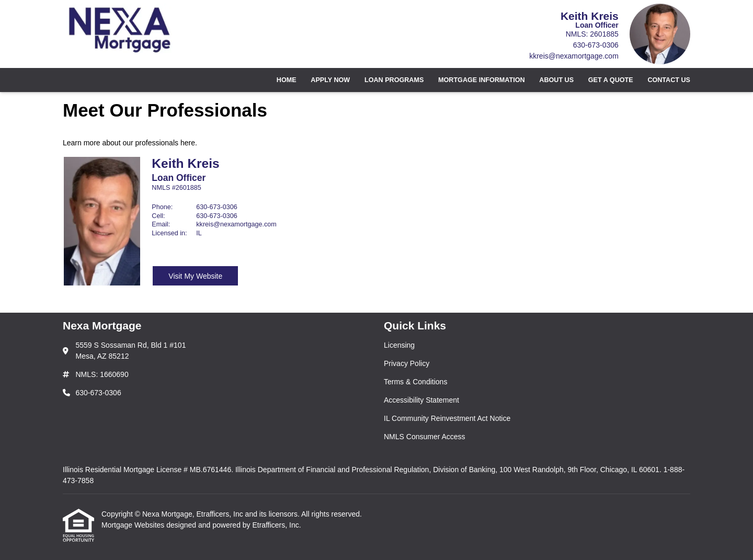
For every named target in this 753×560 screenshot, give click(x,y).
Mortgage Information (482, 80)
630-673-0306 (596, 45)
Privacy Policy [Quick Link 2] (407, 363)
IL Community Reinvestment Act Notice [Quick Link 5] (447, 418)
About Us (556, 80)
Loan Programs (394, 80)
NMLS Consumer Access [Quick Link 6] (425, 437)
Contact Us (669, 80)
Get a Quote (611, 80)
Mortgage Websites (134, 525)
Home (287, 80)
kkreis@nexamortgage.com (574, 56)
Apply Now (330, 80)
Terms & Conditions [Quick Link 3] (415, 382)
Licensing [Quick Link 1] (399, 345)
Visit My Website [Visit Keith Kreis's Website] (195, 276)
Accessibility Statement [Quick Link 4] (421, 400)
